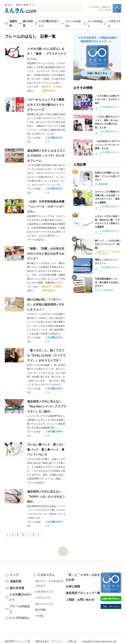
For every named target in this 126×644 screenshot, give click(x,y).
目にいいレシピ (44, 604)
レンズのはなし (95, 23)
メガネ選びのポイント (49, 23)
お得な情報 (73, 586)
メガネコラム (114, 23)
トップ (14, 575)
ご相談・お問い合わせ (80, 600)
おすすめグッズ (44, 592)
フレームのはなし (73, 23)
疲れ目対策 (28, 23)
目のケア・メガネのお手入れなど (52, 89)
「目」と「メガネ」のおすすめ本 (83, 577)
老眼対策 (13, 23)
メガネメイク (43, 598)
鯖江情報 (41, 610)
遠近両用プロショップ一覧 (83, 593)
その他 (39, 616)
